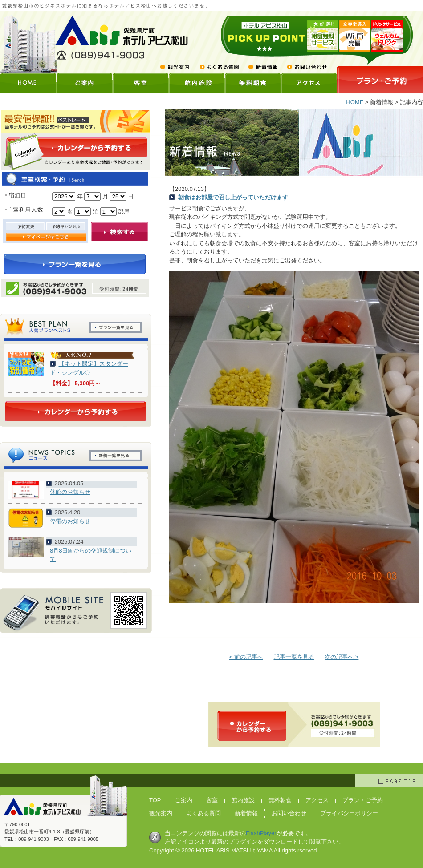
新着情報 (262, 67)
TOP (155, 800)
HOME (28, 83)
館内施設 (196, 83)
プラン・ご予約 (363, 800)
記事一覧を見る (294, 657)
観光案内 (177, 67)
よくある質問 (219, 67)
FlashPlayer (261, 833)
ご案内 (84, 83)
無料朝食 (252, 83)
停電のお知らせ (70, 521)
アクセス (309, 83)
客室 (140, 83)
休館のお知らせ (70, 492)
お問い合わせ (304, 67)
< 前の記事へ (246, 657)
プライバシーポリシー (349, 813)
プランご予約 (380, 80)
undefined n (64, 196)
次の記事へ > (342, 657)
